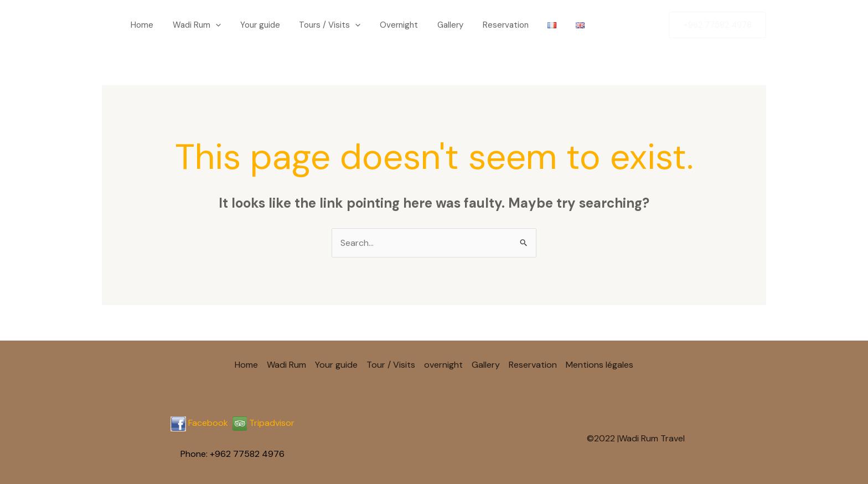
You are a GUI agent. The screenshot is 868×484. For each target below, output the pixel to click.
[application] (200, 25)
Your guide (236, 25)
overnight (443, 365)
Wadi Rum (181, 25)
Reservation (446, 25)
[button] (717, 25)
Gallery (400, 25)
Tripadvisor (263, 423)
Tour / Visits (391, 365)
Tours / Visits (297, 25)
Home (135, 25)
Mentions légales (600, 365)
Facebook (208, 423)
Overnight (357, 25)
